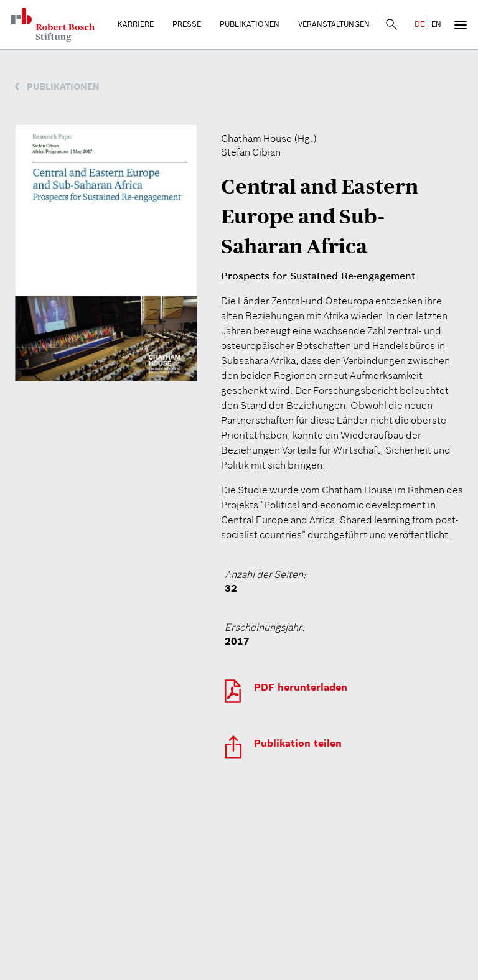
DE (419, 24)
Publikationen (250, 24)
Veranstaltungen (334, 24)
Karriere (136, 24)
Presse (187, 24)
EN (436, 24)
